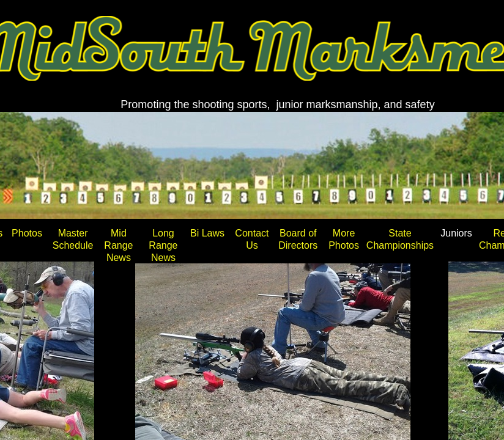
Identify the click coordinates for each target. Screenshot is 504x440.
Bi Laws (207, 233)
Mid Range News (118, 245)
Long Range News (163, 245)
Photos (27, 233)
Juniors (456, 233)
